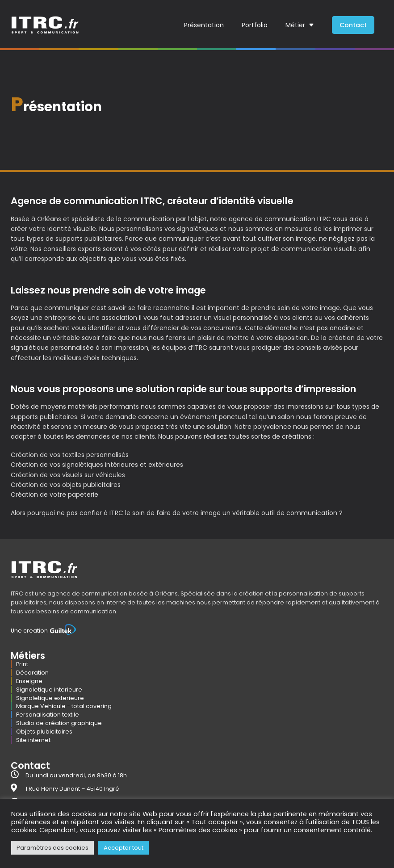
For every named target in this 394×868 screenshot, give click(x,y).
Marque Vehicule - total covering (64, 706)
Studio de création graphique (59, 723)
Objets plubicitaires (44, 732)
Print (22, 664)
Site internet (33, 740)
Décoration (32, 673)
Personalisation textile (48, 715)
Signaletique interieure (49, 690)
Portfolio (255, 25)
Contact (353, 25)
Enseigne (29, 681)
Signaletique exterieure (50, 698)
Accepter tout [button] (124, 848)
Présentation (204, 25)
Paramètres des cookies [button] (52, 848)
